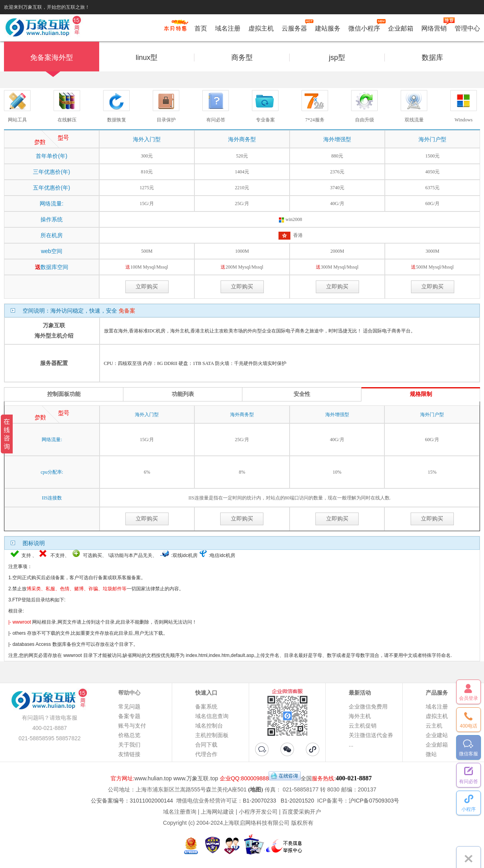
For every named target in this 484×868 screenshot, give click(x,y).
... (351, 745)
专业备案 (265, 120)
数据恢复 (117, 120)
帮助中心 (129, 693)
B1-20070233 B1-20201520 (278, 801)
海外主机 (360, 716)
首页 (201, 28)
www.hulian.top (153, 778)
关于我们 (129, 745)
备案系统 (206, 707)
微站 (431, 754)
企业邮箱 (401, 28)
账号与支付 (132, 726)
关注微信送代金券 (371, 735)
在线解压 (67, 120)
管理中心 (467, 28)
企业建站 (437, 735)
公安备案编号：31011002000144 (132, 801)
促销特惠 (175, 29)
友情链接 (129, 754)
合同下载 (206, 745)
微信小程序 (364, 27)
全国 (306, 778)
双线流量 (414, 120)
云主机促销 (363, 726)
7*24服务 (315, 120)
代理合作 (206, 754)
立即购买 (147, 287)
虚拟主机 (261, 28)
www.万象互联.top (196, 778)
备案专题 (129, 716)
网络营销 (434, 27)
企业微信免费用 (368, 707)
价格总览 (129, 735)
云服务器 (294, 27)
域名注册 (228, 28)
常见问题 (129, 707)
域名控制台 (209, 726)
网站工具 (17, 120)
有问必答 (216, 120)
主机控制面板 (212, 735)
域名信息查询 (212, 716)
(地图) (256, 790)
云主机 (434, 726)
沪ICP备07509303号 (374, 801)
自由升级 (365, 120)
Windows (464, 120)
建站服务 (328, 28)
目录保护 (166, 120)
